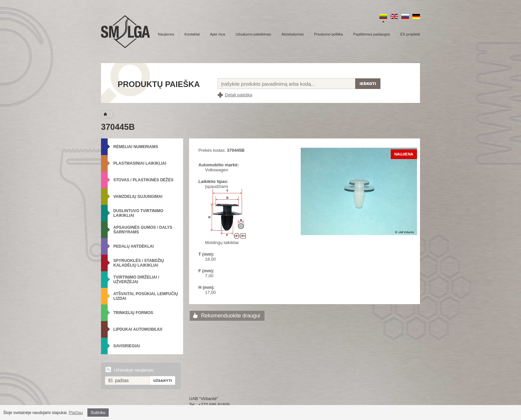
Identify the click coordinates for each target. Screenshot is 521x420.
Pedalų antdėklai (134, 246)
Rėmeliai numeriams (136, 147)
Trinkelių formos (133, 313)
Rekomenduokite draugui (231, 316)
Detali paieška (239, 95)
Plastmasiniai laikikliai (140, 163)
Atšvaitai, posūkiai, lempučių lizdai (146, 296)
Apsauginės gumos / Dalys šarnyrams (143, 230)
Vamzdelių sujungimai (138, 197)
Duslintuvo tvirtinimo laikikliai (138, 213)
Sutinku (98, 413)
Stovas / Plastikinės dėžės (143, 180)
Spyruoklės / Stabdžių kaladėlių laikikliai (139, 263)
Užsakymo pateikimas (253, 34)
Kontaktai (192, 34)
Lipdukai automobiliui (138, 329)
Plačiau (76, 413)
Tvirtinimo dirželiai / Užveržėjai (136, 280)
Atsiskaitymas (293, 34)
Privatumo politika (328, 34)
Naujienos (166, 34)
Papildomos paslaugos (372, 34)
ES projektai (410, 34)
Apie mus (218, 34)
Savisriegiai (127, 346)
